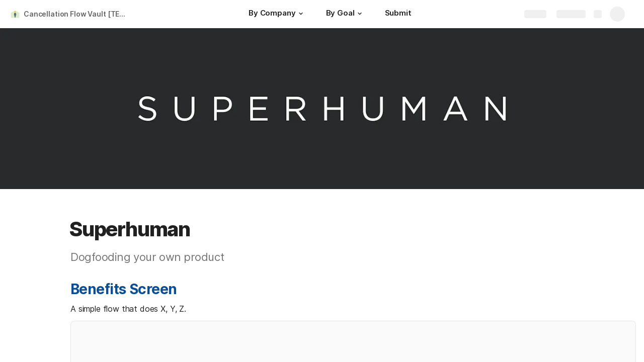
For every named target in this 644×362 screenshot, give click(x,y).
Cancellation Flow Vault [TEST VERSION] (77, 14)
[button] (301, 14)
